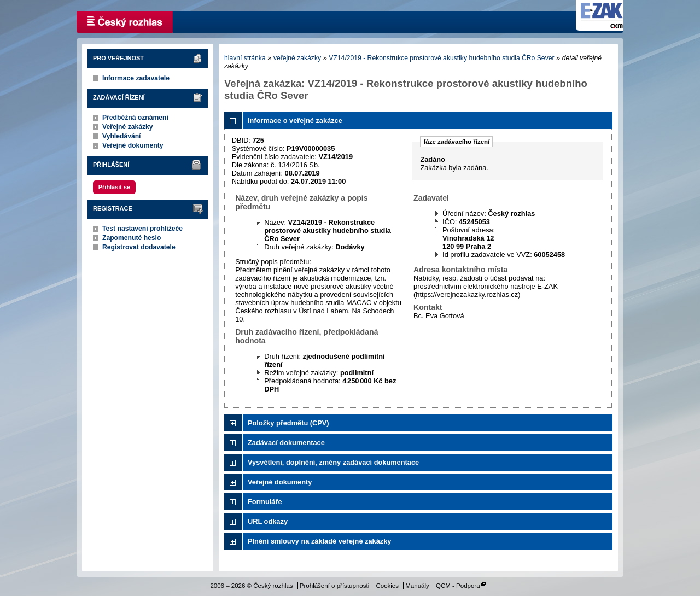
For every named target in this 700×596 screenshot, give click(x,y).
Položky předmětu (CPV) (288, 423)
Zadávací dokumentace (286, 443)
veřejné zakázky (297, 58)
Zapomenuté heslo (132, 238)
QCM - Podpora (458, 586)
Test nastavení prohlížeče (142, 229)
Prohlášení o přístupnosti (334, 586)
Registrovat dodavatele (139, 247)
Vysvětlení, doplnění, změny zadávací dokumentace (333, 462)
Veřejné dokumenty (133, 145)
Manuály (417, 586)
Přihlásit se (114, 187)
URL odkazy (268, 521)
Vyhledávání (122, 136)
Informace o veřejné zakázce (295, 121)
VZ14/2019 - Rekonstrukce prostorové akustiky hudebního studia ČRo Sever (441, 58)
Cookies (387, 586)
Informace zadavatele (136, 78)
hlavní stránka (245, 58)
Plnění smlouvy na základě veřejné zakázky (319, 541)
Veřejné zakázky (128, 127)
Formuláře (265, 502)
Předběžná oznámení (135, 118)
